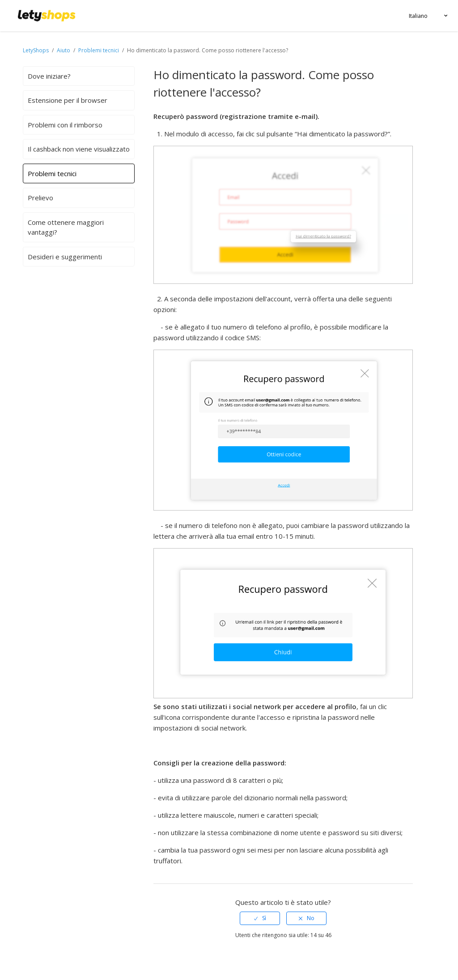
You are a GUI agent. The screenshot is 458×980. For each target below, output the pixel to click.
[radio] (260, 918)
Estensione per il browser (68, 100)
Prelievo (40, 198)
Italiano (418, 16)
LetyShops (36, 50)
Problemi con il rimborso (65, 125)
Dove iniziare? (49, 76)
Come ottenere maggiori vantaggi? (66, 227)
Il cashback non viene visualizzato (79, 149)
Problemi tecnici (99, 50)
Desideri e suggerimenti (65, 257)
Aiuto (64, 50)
